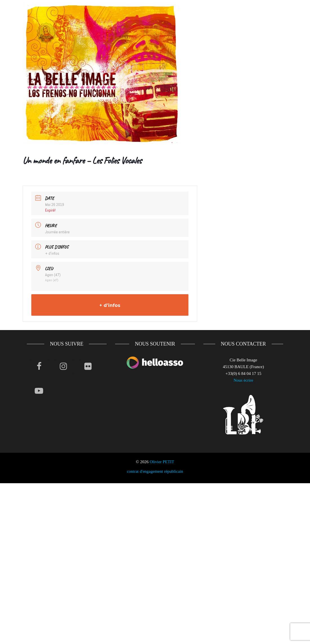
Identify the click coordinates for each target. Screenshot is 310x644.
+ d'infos (52, 253)
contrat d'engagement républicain (155, 471)
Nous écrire (243, 380)
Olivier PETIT (162, 462)
